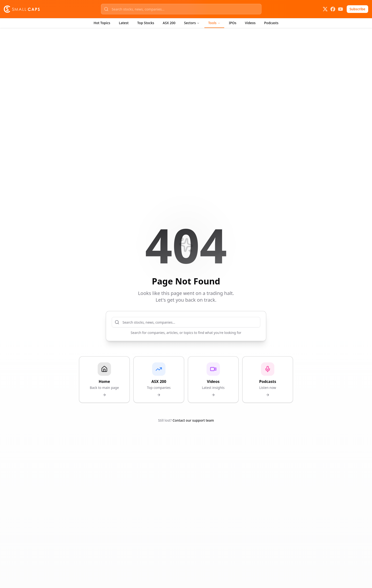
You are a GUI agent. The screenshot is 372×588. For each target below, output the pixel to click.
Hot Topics (102, 23)
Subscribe (357, 9)
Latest (124, 23)
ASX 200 (169, 23)
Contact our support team (193, 420)
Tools (214, 23)
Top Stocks (146, 23)
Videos (250, 23)
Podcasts (271, 23)
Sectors (192, 23)
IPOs (233, 23)
